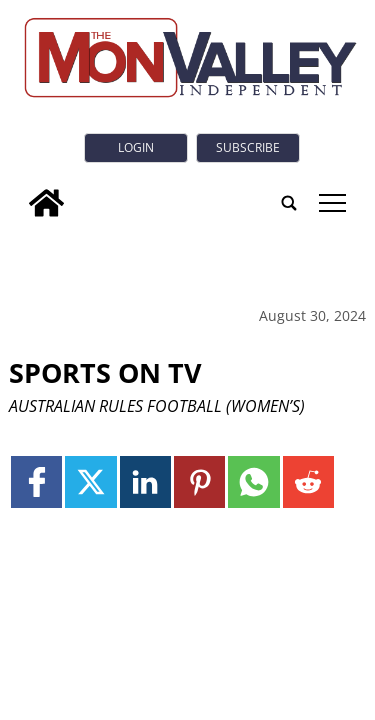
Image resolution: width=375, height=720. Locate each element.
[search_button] (289, 203)
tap (332, 203)
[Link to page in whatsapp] (253, 481)
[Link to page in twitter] (90, 481)
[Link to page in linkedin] (145, 481)
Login (136, 147)
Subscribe (248, 147)
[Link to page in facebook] (36, 481)
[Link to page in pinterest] (199, 481)
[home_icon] (46, 203)
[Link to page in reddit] (308, 481)
